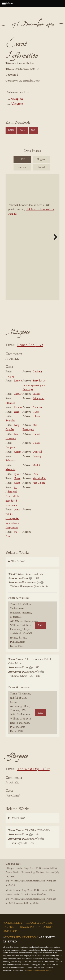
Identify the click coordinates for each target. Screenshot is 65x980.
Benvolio (10, 421)
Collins (36, 443)
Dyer (35, 474)
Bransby (37, 456)
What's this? (18, 562)
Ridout (36, 434)
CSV (33, 130)
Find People (11, 931)
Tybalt (17, 474)
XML (22, 130)
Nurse (17, 479)
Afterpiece (17, 104)
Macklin (37, 465)
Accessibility (12, 923)
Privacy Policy (29, 927)
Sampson (10, 447)
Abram (18, 452)
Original (41, 159)
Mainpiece (17, 99)
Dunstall (37, 452)
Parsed (41, 167)
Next (54, 237)
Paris (16, 412)
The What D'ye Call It (33, 769)
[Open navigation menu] (4, 3)
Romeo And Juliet (30, 345)
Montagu (10, 403)
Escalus (18, 407)
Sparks (36, 394)
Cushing (37, 372)
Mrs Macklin (39, 479)
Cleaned (22, 167)
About (48, 927)
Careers (9, 927)
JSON (11, 130)
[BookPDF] (32, 237)
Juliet (17, 483)
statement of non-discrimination (41, 970)
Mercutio (10, 470)
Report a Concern (39, 923)
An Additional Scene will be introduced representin (13, 496)
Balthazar (10, 461)
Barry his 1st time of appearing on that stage (34, 385)
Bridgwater (38, 398)
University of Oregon (21, 938)
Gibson (36, 416)
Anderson (38, 407)
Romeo (18, 381)
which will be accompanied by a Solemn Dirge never (13, 519)
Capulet (18, 394)
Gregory (10, 376)
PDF (22, 159)
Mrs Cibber (39, 483)
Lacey (36, 412)
